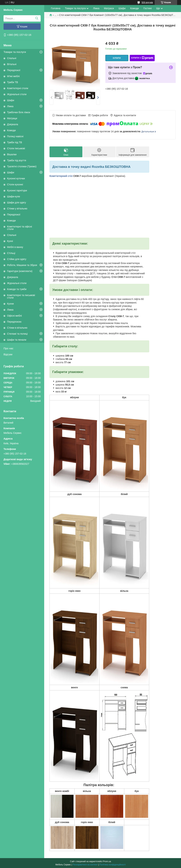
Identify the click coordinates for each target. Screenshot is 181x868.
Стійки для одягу (17, 259)
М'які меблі (13, 76)
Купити (117, 58)
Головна (56, 8)
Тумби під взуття (17, 160)
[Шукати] (37, 18)
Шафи (11, 100)
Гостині (148, 8)
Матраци (12, 118)
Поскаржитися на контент (85, 865)
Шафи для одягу (17, 202)
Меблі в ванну (15, 247)
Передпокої (14, 70)
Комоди (11, 130)
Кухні (10, 241)
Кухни (10, 304)
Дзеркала (13, 124)
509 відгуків (147, 2)
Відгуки (8, 354)
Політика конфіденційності (113, 865)
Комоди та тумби (17, 289)
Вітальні (12, 64)
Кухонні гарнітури (17, 190)
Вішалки (12, 154)
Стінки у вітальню (17, 209)
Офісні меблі (14, 316)
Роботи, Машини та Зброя (22, 265)
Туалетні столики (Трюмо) (22, 166)
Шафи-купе (14, 196)
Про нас (8, 348)
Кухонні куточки (16, 178)
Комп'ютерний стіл (61, 176)
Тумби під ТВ (14, 142)
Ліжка (10, 106)
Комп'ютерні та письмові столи (21, 296)
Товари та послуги (15, 52)
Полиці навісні (15, 136)
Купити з (142, 58)
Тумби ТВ (13, 82)
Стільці (11, 253)
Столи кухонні (15, 184)
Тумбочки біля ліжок (19, 112)
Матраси (109, 8)
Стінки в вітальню (17, 328)
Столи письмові (16, 148)
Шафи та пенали (17, 340)
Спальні (12, 58)
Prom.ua (107, 861)
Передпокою (14, 322)
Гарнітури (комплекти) (20, 271)
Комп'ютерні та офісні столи (20, 228)
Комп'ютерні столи (18, 88)
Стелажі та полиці (17, 334)
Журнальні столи (17, 94)
